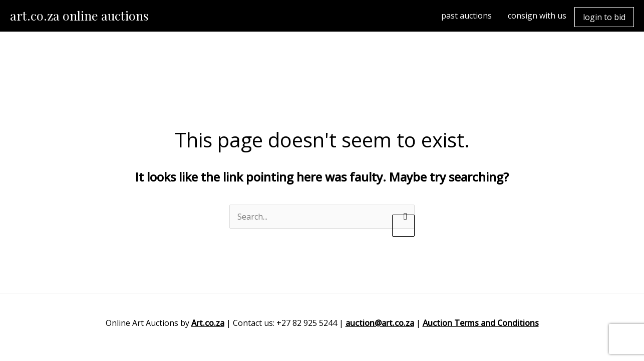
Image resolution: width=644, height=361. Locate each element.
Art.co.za (208, 323)
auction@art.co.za (380, 323)
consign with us (537, 16)
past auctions (466, 16)
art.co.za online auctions (79, 15)
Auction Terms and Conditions (481, 323)
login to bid (604, 17)
